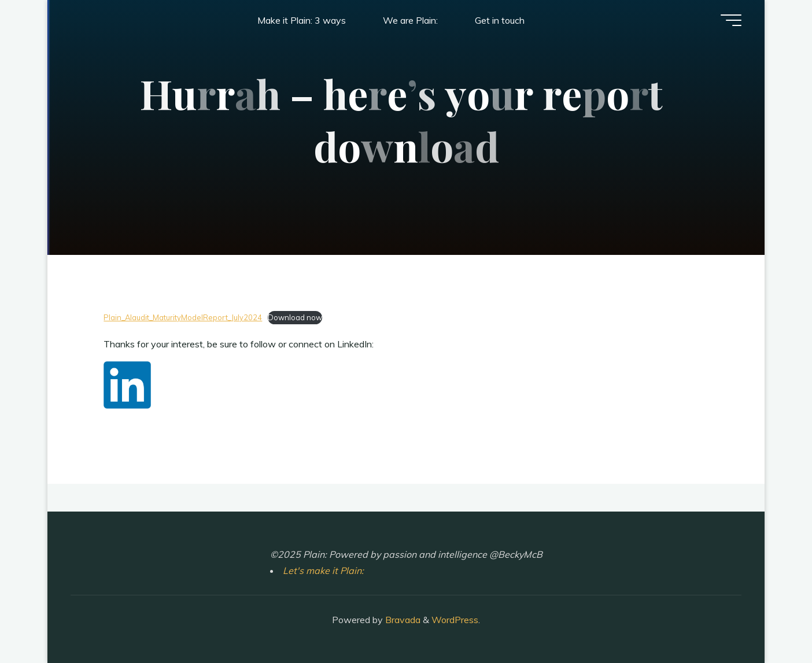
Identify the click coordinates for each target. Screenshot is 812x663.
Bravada (402, 620)
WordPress (455, 620)
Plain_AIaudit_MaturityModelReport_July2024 (183, 317)
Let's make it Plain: (323, 571)
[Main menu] (731, 20)
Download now (295, 317)
